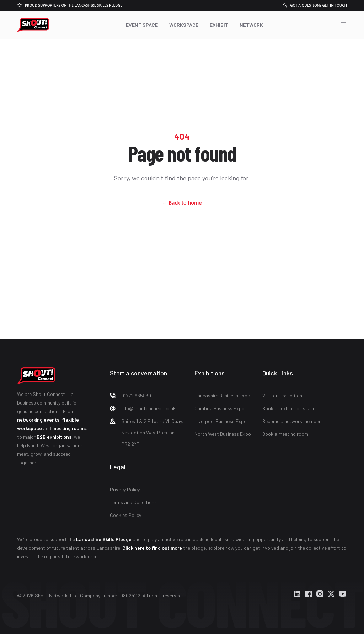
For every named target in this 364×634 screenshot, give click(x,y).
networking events (38, 420)
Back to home (182, 203)
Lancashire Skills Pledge (104, 539)
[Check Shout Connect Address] (146, 433)
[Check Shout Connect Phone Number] (146, 396)
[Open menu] (343, 25)
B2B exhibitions (54, 437)
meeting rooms (69, 428)
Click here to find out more (152, 548)
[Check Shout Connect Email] (146, 408)
